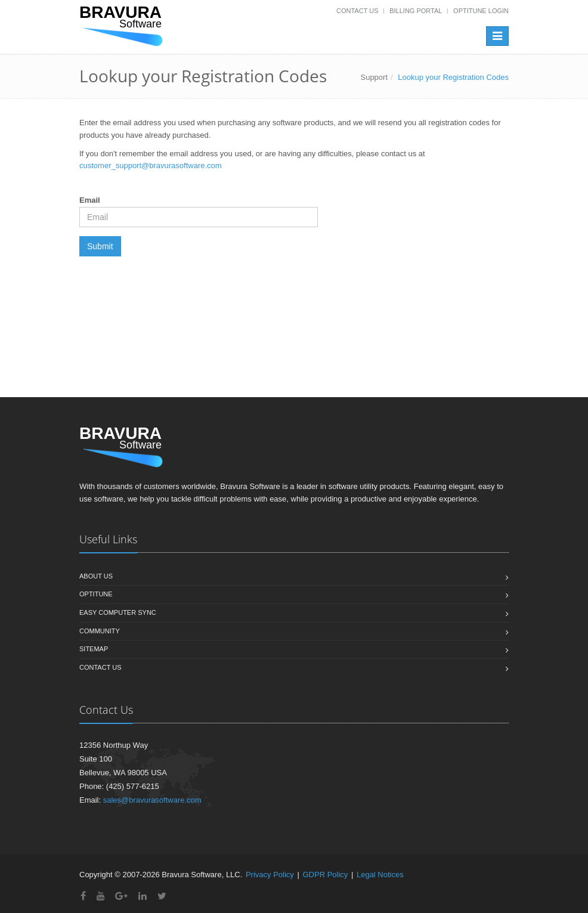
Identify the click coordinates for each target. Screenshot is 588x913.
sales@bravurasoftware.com (152, 800)
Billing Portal (416, 11)
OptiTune (96, 594)
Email (90, 200)
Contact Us (358, 11)
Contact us (100, 667)
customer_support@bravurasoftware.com (151, 165)
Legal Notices (380, 875)
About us (96, 576)
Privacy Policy (270, 875)
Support (374, 77)
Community (100, 631)
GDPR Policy (325, 875)
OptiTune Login (481, 11)
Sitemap (94, 649)
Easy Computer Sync (118, 612)
